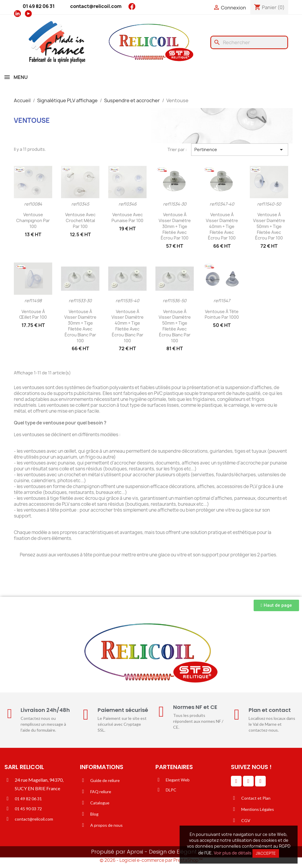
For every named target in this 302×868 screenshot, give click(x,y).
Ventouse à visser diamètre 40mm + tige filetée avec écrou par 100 (222, 226)
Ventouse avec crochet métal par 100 (80, 220)
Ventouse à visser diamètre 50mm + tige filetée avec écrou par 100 (269, 226)
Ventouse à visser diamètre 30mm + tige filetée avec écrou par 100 (175, 226)
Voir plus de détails (233, 853)
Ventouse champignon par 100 (33, 220)
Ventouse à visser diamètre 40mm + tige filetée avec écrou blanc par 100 (128, 326)
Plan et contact (270, 710)
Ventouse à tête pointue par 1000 (222, 314)
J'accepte (266, 853)
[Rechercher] (249, 42)
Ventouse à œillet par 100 (33, 314)
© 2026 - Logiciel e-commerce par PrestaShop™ (151, 860)
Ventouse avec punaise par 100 (127, 218)
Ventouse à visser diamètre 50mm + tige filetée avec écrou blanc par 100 (175, 326)
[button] (276, 605)
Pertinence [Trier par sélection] (240, 150)
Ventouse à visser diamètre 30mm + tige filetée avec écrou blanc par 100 (80, 326)
